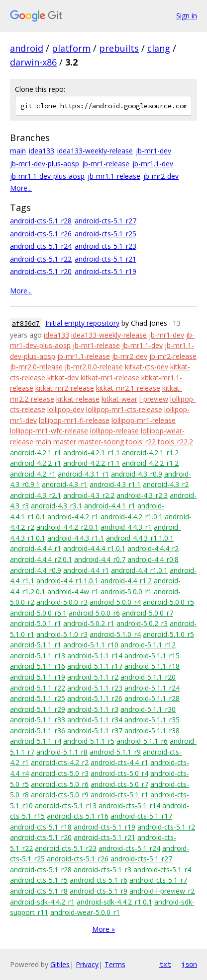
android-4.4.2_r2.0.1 (67, 527)
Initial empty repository (82, 323)
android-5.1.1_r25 (38, 698)
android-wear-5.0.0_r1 (85, 912)
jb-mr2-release (173, 356)
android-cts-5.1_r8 (39, 891)
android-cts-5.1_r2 (166, 827)
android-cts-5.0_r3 (60, 773)
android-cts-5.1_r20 (41, 271)
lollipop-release (114, 431)
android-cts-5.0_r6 (60, 784)
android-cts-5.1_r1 (119, 795)
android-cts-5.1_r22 (41, 259)
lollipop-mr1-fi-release (74, 420)
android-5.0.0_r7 (148, 613)
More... (21, 188)
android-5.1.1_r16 (38, 666)
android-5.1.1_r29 (38, 709)
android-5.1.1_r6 (142, 741)
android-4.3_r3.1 (56, 506)
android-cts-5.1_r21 (105, 259)
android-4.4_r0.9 (36, 570)
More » (103, 929)
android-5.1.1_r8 (62, 752)
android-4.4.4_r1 (36, 548)
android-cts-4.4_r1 (119, 762)
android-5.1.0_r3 (62, 634)
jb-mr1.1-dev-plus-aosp (47, 176)
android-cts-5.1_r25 (105, 234)
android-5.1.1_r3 (93, 709)
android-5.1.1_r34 (95, 720)
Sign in (187, 16)
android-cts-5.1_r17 (141, 816)
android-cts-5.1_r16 (78, 816)
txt (165, 964)
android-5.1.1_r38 (152, 731)
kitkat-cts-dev (147, 367)
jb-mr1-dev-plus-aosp (45, 164)
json (189, 964)
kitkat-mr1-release (110, 378)
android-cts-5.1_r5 (39, 880)
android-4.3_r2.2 (89, 495)
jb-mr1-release (106, 164)
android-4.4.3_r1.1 (76, 538)
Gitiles (60, 964)
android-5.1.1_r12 (148, 645)
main (18, 151)
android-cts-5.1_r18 (41, 827)
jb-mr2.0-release (36, 367)
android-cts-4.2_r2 (60, 762)
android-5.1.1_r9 (115, 752)
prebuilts (119, 48)
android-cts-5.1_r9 (99, 891)
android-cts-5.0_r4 (119, 773)
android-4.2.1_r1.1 (92, 453)
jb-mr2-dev (161, 176)
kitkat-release (78, 399)
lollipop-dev (66, 409)
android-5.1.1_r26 (95, 698)
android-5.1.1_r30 (148, 709)
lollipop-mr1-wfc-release (49, 431)
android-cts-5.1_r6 (99, 880)
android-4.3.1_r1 (83, 474)
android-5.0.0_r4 (115, 602)
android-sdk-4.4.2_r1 (42, 902)
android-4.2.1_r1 (36, 453)
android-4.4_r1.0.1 (139, 570)
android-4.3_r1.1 (115, 484)
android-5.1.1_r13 (38, 656)
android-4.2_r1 (33, 474)
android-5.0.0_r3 (62, 602)
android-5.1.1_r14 (95, 656)
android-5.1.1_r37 (95, 731)
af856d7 (26, 323)
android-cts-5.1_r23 (105, 246)
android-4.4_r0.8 (153, 559)
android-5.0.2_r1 (89, 623)
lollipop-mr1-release (144, 420)
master (65, 442)
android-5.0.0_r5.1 (38, 613)
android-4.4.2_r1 (73, 517)
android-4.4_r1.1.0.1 (67, 581)
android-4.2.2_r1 (36, 463)
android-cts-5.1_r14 (129, 805)
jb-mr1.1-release (114, 176)
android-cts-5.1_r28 (41, 221)
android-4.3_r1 (65, 484)
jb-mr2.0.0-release (94, 367)
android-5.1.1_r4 (36, 741)
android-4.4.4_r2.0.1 (41, 559)
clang (159, 48)
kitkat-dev (63, 378)
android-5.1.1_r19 (38, 677)
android (27, 48)
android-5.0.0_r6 (94, 613)
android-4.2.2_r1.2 (150, 463)
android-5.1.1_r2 (93, 677)
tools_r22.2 (175, 442)
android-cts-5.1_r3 (103, 870)
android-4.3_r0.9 (137, 474)
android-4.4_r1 (86, 570)
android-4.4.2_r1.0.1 (132, 517)
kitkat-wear (119, 399)
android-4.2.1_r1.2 (150, 453)
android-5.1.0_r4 (115, 634)
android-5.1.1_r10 (91, 645)
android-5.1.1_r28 (152, 698)
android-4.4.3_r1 (126, 527)
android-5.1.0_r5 (168, 634)
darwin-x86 (33, 62)
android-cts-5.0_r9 (60, 795)
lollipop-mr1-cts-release (124, 409)
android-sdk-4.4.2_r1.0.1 (114, 902)
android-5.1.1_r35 (152, 720)
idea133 (42, 151)
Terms (115, 964)
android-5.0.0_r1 (126, 592)
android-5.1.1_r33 (38, 720)
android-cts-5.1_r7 (158, 880)
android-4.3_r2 (166, 484)
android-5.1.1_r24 (152, 688)
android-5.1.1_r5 (89, 741)
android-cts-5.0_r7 (119, 784)
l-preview (154, 399)
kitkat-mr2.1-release (128, 388)
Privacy (87, 964)
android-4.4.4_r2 (153, 548)
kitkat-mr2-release (65, 388)
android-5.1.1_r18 (152, 666)
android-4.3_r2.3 (142, 495)
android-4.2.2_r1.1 (92, 463)
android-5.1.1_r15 (152, 656)
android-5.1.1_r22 (38, 688)
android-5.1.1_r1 (36, 645)
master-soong (101, 442)
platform (71, 48)
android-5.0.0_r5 (168, 602)
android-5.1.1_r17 (95, 666)
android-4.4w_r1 (73, 592)
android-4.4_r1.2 (126, 581)
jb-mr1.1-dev (153, 164)
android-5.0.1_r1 (36, 623)
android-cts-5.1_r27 (105, 221)
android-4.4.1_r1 (110, 506)
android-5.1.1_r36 (38, 731)
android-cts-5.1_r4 (162, 870)
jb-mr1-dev (154, 151)
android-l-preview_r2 (162, 891)
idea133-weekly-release (95, 151)
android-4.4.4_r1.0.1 (94, 548)
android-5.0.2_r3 (142, 623)
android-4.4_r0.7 (100, 559)
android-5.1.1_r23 (95, 688)
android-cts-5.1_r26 (41, 234)
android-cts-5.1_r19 (105, 271)
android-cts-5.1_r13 (66, 805)
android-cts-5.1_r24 (41, 246)
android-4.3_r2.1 (36, 495)
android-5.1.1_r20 (148, 677)
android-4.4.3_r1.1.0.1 (140, 538)
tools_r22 (141, 442)
